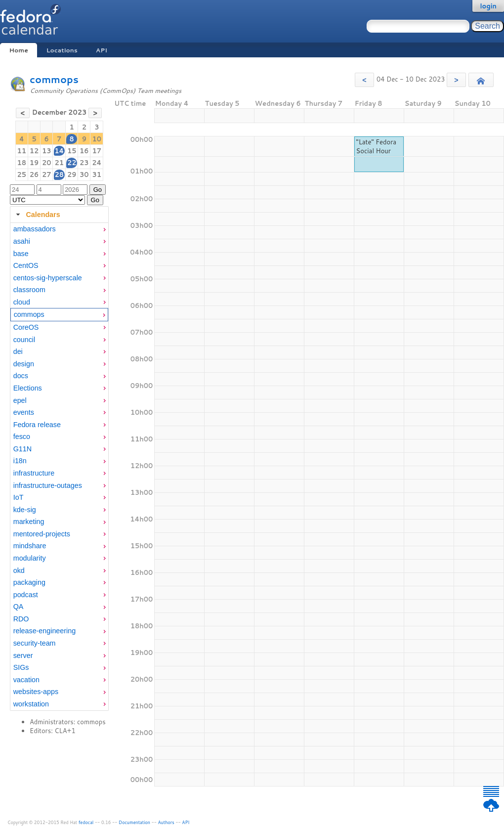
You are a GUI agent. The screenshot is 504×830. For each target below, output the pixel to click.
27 (47, 175)
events (24, 412)
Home (18, 50)
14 (59, 151)
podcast (26, 595)
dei (18, 351)
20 (47, 163)
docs (21, 376)
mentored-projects (42, 534)
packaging (29, 582)
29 (72, 175)
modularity (30, 558)
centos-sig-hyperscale (48, 278)
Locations (62, 50)
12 (34, 151)
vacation (26, 680)
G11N (22, 449)
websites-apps (36, 692)
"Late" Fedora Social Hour (377, 146)
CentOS (26, 265)
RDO (21, 619)
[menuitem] (59, 229)
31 (97, 175)
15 (72, 151)
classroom (29, 290)
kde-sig (25, 510)
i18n (20, 461)
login (488, 6)
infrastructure (34, 473)
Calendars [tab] (37, 215)
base (21, 254)
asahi (22, 241)
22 (72, 163)
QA (19, 607)
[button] (364, 80)
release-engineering (44, 631)
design (24, 364)
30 (84, 175)
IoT (19, 497)
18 (22, 163)
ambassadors (35, 229)
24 (97, 163)
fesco (22, 437)
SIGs (21, 667)
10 (97, 139)
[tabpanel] (59, 467)
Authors (166, 822)
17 (97, 151)
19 (34, 163)
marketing (29, 522)
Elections (28, 388)
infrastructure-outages (48, 485)
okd (19, 570)
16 (84, 151)
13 (47, 151)
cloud (22, 302)
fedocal (86, 822)
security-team (35, 643)
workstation (31, 704)
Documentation (134, 822)
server (23, 655)
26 (34, 175)
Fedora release (37, 425)
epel (20, 400)
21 (59, 163)
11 (22, 151)
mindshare (30, 546)
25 (22, 175)
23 (84, 163)
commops (54, 79)
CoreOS (26, 327)
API (102, 50)
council (24, 340)
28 (59, 175)
